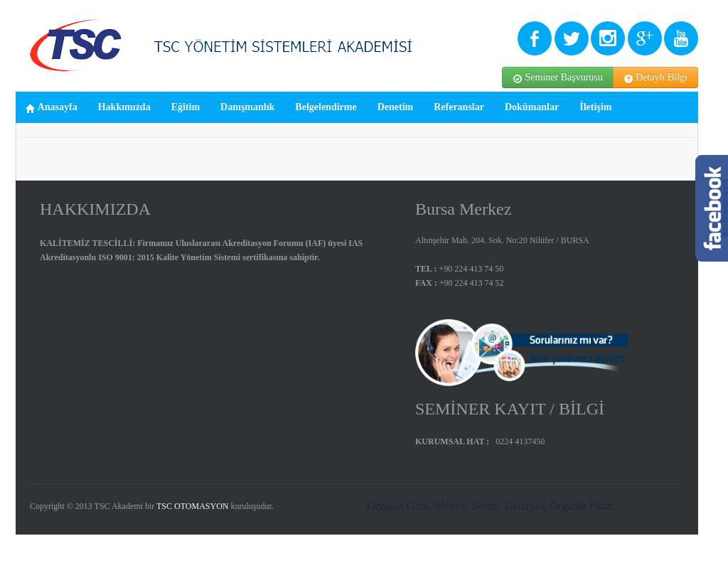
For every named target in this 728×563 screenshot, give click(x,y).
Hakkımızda (124, 107)
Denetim (396, 107)
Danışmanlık (247, 107)
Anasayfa (52, 108)
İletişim (595, 107)
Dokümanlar (532, 107)
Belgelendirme (326, 107)
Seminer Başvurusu (558, 78)
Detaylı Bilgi (655, 78)
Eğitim (186, 107)
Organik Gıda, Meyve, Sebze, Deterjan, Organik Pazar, (492, 506)
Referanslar (459, 107)
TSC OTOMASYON (192, 506)
